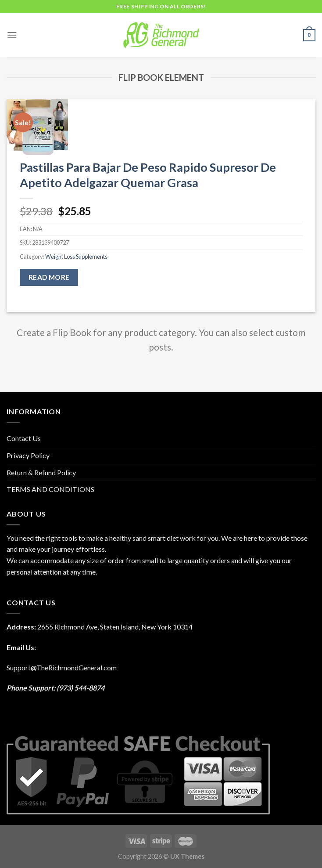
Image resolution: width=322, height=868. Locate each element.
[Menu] (12, 35)
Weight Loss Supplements (76, 257)
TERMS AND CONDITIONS (50, 489)
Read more (49, 277)
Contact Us (24, 438)
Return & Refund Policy (41, 472)
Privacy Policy (28, 455)
